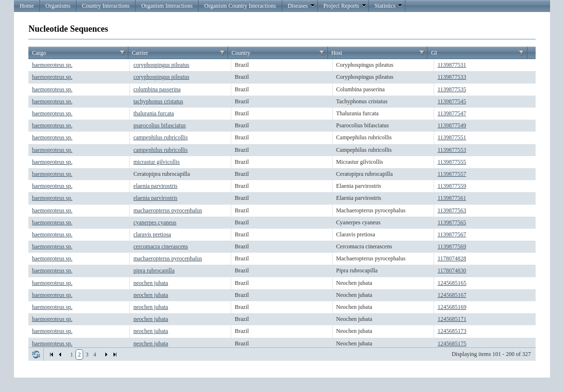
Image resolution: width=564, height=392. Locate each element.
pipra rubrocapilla (154, 270)
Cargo (39, 53)
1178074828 (452, 258)
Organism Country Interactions (240, 6)
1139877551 (452, 137)
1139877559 (452, 186)
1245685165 (452, 283)
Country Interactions (106, 6)
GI (434, 53)
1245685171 (452, 319)
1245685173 (452, 331)
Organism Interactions (167, 6)
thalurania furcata (153, 113)
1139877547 (452, 113)
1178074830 (452, 270)
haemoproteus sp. (52, 65)
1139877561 (452, 198)
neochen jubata (150, 283)
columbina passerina (157, 89)
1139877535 (452, 89)
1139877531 (452, 65)
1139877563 (452, 210)
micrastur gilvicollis (156, 162)
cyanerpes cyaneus (155, 222)
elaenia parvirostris (155, 186)
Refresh (36, 355)
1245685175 (452, 343)
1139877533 (452, 77)
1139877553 (452, 150)
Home (27, 6)
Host (337, 53)
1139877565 (452, 222)
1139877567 (452, 234)
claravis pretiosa (152, 234)
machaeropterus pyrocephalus (168, 210)
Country (241, 53)
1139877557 (452, 174)
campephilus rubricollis (160, 137)
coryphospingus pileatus (161, 65)
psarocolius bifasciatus (159, 125)
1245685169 (452, 307)
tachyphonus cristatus (158, 101)
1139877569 (452, 246)
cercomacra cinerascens (161, 246)
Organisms (58, 6)
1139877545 (452, 101)
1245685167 (452, 295)
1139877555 (452, 162)
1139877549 (452, 125)
